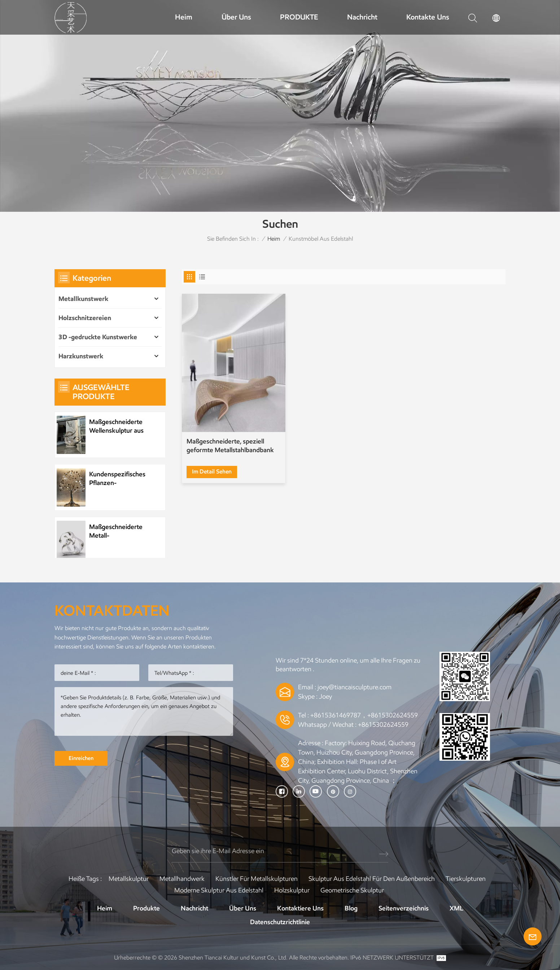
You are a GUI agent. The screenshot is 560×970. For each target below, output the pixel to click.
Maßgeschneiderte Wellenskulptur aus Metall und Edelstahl (118, 426)
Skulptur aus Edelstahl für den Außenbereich (372, 879)
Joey (325, 696)
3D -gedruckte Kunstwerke (98, 337)
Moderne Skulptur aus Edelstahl (219, 890)
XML (456, 908)
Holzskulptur (292, 890)
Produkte (146, 908)
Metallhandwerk (182, 879)
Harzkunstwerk (81, 356)
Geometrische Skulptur (352, 890)
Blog (351, 908)
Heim (184, 17)
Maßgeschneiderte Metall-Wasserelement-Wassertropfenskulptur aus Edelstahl (122, 531)
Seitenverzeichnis (404, 908)
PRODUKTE (299, 17)
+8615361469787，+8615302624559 (364, 715)
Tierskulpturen (466, 879)
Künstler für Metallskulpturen (257, 879)
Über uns (236, 17)
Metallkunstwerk (83, 299)
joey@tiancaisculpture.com (355, 687)
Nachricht (362, 17)
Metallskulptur (129, 879)
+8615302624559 (383, 725)
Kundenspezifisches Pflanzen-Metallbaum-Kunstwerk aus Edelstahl (117, 479)
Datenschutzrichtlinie (280, 922)
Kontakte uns (428, 17)
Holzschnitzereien (85, 318)
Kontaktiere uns (300, 908)
